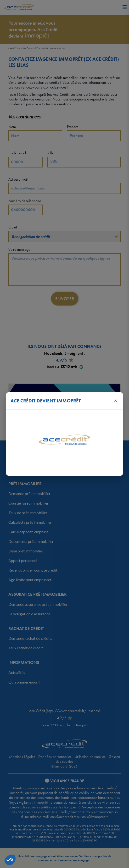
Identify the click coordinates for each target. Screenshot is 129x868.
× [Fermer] (115, 401)
